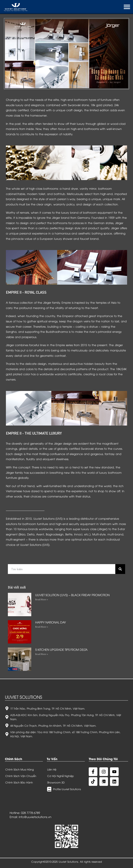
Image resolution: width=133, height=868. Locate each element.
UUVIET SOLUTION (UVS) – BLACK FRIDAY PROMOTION (72, 595)
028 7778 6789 (30, 813)
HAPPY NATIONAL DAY (51, 622)
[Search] (120, 569)
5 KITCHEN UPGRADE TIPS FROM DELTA (61, 649)
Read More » (42, 600)
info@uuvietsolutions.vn (35, 817)
